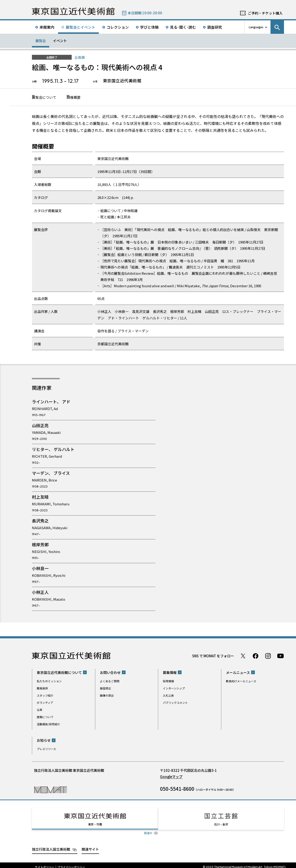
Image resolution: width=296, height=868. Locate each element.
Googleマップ (171, 777)
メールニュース (238, 673)
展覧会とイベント (80, 27)
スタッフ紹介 (45, 696)
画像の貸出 (107, 696)
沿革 (40, 710)
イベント (60, 41)
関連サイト (90, 845)
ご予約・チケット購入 (265, 13)
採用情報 (168, 681)
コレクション (118, 27)
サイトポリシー (45, 863)
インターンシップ (174, 689)
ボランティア (45, 703)
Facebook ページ (256, 656)
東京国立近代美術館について (59, 673)
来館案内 (47, 27)
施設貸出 (105, 689)
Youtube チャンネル (281, 656)
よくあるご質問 (110, 681)
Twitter (243, 656)
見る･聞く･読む (183, 27)
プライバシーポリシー (71, 863)
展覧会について (46, 97)
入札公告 (168, 696)
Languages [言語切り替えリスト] (256, 27)
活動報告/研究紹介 (48, 724)
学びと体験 (149, 27)
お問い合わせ (110, 673)
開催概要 (86, 97)
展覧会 (41, 41)
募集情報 (170, 673)
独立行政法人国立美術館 (51, 845)
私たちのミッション (49, 681)
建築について (45, 717)
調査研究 (215, 27)
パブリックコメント (175, 703)
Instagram (268, 656)
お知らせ (44, 741)
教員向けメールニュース (241, 681)
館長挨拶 (42, 689)
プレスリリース (46, 749)
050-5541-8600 (177, 789)
